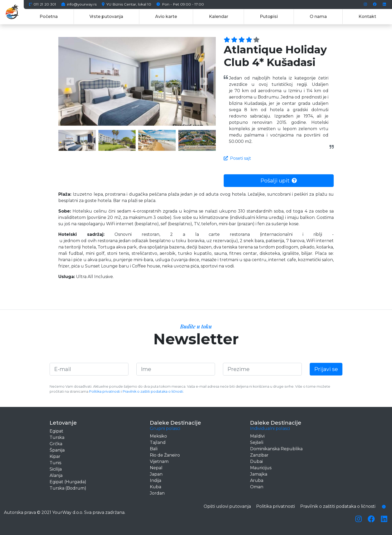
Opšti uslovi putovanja (227, 506)
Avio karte (166, 17)
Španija (57, 450)
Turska (57, 437)
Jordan (157, 493)
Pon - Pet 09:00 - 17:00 (180, 4)
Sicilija (56, 469)
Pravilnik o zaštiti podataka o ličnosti (153, 391)
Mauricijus (261, 468)
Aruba (257, 480)
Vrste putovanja (106, 17)
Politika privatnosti (105, 391)
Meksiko (158, 436)
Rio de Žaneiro (165, 455)
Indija (156, 480)
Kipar (55, 456)
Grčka (56, 444)
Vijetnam (159, 461)
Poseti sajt (237, 158)
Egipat (56, 431)
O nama (318, 17)
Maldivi (257, 436)
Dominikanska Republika (276, 449)
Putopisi (269, 17)
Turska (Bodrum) (68, 488)
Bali (154, 449)
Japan (156, 474)
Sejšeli (257, 442)
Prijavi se (326, 369)
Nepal (156, 468)
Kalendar (219, 17)
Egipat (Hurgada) (68, 482)
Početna (49, 17)
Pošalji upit (279, 181)
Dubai (256, 461)
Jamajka (259, 474)
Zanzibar (259, 455)
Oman (257, 487)
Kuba (156, 487)
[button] (70, 81)
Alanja (56, 475)
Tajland (158, 442)
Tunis (55, 463)
